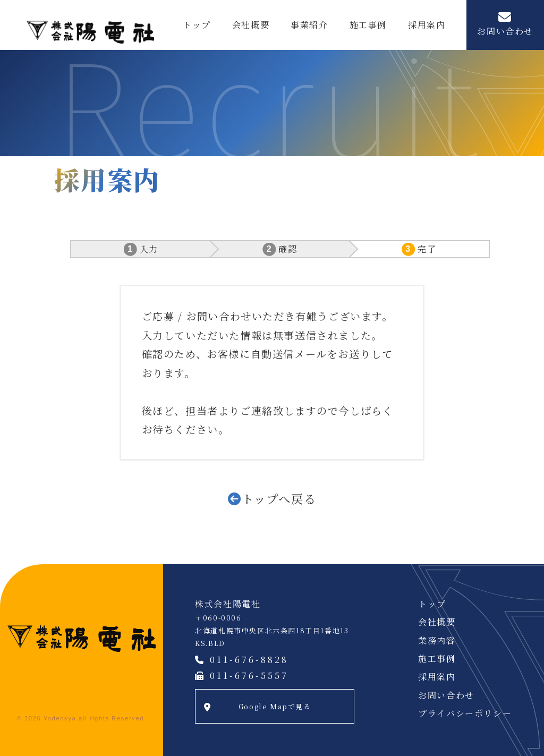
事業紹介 (309, 25)
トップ (197, 25)
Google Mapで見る (275, 706)
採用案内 (427, 25)
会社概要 (251, 25)
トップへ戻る (279, 498)
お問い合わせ (505, 31)
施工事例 (368, 25)
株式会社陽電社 (90, 32)
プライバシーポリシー (465, 713)
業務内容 (437, 640)
